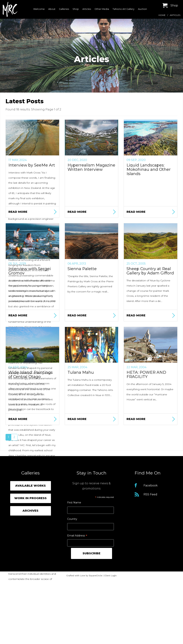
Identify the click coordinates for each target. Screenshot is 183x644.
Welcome (39, 9)
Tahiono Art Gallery (123, 9)
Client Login (110, 576)
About (52, 9)
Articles (87, 9)
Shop (76, 9)
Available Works (30, 486)
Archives (30, 511)
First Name (74, 503)
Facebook (151, 485)
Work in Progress (30, 498)
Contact (90, 27)
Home (162, 15)
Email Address (77, 536)
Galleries (64, 9)
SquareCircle (96, 576)
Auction (142, 9)
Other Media (102, 9)
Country (72, 519)
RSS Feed (150, 494)
